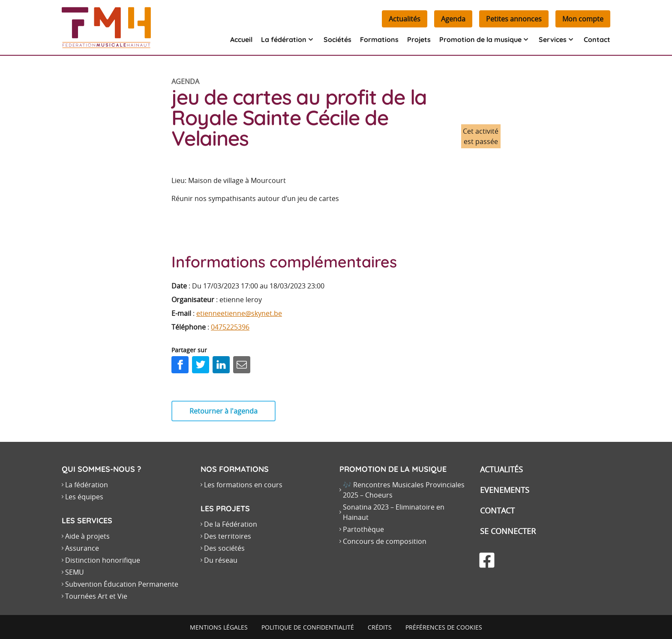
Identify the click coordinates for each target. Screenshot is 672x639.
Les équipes (84, 497)
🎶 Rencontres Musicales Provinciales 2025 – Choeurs (404, 490)
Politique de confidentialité (308, 627)
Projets (419, 39)
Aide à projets (87, 536)
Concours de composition (385, 541)
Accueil (241, 39)
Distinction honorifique (103, 560)
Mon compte (583, 19)
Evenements (505, 490)
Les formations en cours (243, 485)
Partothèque (363, 529)
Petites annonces (514, 19)
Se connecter (508, 531)
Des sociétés (224, 548)
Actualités (405, 19)
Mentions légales (219, 627)
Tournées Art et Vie (96, 596)
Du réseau (221, 560)
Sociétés (337, 39)
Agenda (453, 19)
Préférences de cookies (444, 627)
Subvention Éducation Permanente (122, 584)
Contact (597, 39)
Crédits (380, 627)
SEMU (75, 572)
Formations (379, 39)
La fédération (87, 485)
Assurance (82, 548)
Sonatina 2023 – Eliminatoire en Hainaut (394, 512)
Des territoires (228, 536)
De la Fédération (231, 524)
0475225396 (230, 327)
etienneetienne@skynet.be (239, 313)
